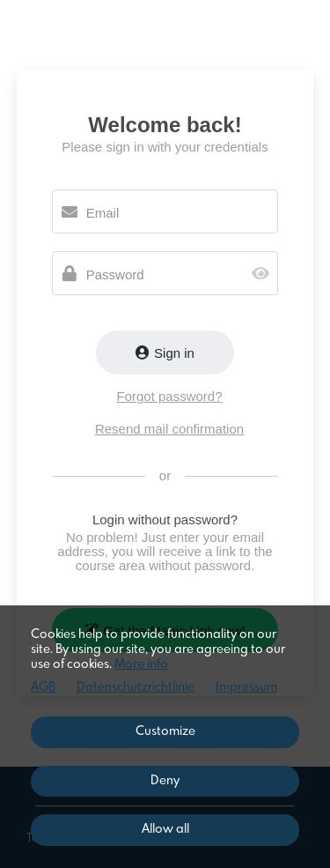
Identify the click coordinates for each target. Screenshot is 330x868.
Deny (165, 781)
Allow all (165, 829)
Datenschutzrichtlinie (136, 687)
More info (141, 664)
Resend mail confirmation (169, 429)
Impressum (246, 687)
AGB (43, 687)
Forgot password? (169, 396)
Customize (165, 731)
